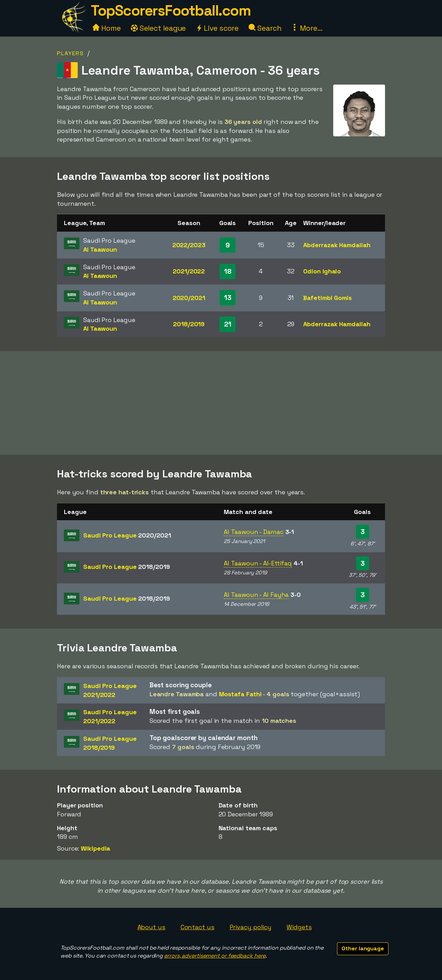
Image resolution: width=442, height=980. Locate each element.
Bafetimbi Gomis (328, 298)
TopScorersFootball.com (171, 11)
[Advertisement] (221, 403)
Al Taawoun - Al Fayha (256, 595)
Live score (217, 28)
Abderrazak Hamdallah (337, 245)
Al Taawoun (100, 249)
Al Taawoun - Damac (253, 532)
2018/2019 (189, 324)
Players (70, 53)
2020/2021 (189, 298)
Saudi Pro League (127, 535)
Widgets (299, 927)
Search (265, 28)
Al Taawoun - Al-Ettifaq (258, 563)
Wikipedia (95, 848)
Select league (158, 28)
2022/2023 (189, 245)
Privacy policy (251, 927)
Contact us (198, 927)
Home (107, 28)
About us (151, 927)
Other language (363, 948)
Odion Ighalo (322, 271)
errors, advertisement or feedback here (215, 956)
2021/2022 (189, 271)
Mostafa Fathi (240, 694)
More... (307, 28)
